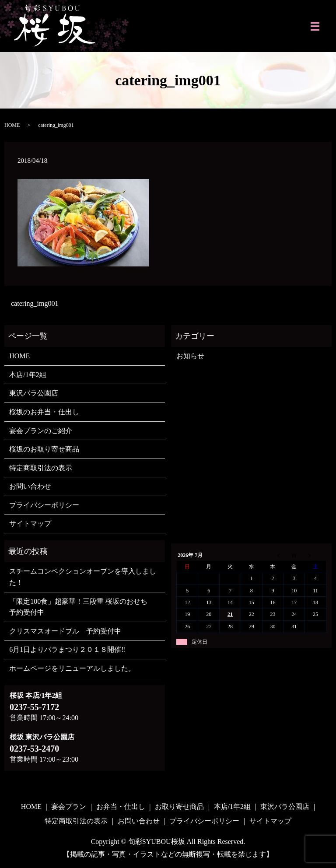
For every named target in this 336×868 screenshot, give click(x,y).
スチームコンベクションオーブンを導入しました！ (83, 577)
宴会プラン (69, 807)
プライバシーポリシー (44, 505)
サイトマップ (30, 523)
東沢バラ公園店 (34, 393)
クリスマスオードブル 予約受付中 (65, 631)
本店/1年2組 (28, 375)
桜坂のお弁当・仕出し (44, 412)
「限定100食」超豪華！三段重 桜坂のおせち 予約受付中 (82, 607)
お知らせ (190, 356)
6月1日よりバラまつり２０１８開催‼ (67, 649)
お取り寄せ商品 (179, 807)
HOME (12, 125)
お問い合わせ (30, 486)
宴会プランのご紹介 (41, 431)
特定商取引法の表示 (41, 468)
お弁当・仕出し (121, 807)
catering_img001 (35, 303)
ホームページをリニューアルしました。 (72, 668)
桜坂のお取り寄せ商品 (44, 449)
